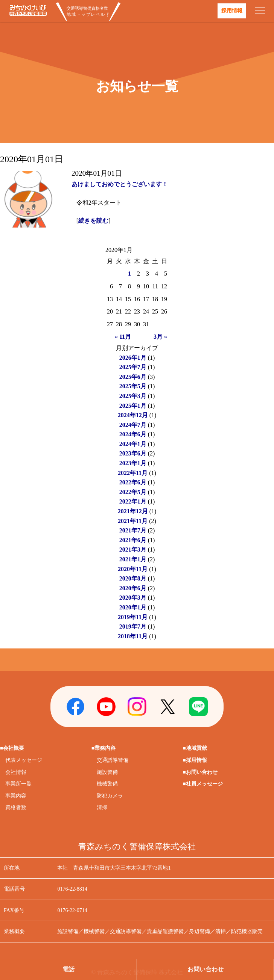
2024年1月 (133, 444)
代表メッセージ (24, 760)
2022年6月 (133, 482)
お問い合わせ (205, 969)
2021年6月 (133, 540)
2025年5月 (133, 386)
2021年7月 (133, 530)
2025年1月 (133, 406)
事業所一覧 (18, 784)
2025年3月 (133, 396)
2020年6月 (133, 588)
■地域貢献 (195, 748)
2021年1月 (133, 559)
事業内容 (16, 796)
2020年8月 (133, 578)
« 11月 (123, 337)
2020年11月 (133, 569)
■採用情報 (195, 760)
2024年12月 (133, 415)
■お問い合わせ (200, 772)
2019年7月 (133, 626)
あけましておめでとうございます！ (120, 184)
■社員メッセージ (202, 784)
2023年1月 (133, 463)
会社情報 (16, 772)
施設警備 (107, 772)
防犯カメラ (110, 796)
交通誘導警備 (113, 760)
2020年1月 (133, 607)
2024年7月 (133, 425)
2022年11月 (133, 473)
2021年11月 (133, 521)
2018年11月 (133, 636)
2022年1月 (133, 501)
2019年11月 (133, 617)
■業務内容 (104, 748)
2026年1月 (133, 358)
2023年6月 (133, 453)
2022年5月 (133, 492)
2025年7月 (133, 367)
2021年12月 (133, 511)
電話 (68, 969)
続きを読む (93, 221)
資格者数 (16, 807)
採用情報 (232, 11)
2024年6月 (133, 434)
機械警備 (107, 784)
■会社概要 (12, 748)
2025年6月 (133, 377)
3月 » (160, 337)
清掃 (102, 807)
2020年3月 (133, 598)
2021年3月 (133, 550)
